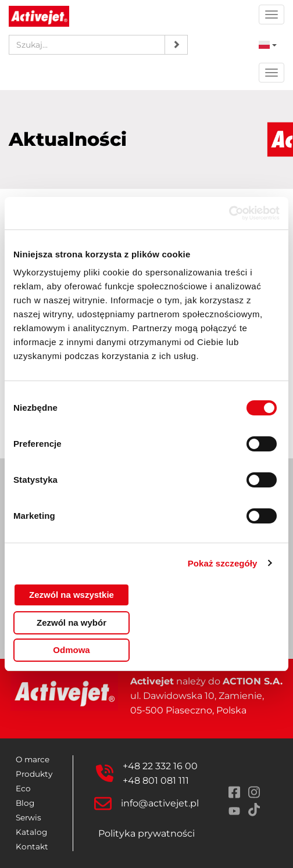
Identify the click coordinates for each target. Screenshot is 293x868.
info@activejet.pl (160, 803)
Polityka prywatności (146, 833)
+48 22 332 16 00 (160, 766)
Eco (23, 788)
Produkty (34, 774)
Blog (25, 803)
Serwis (28, 817)
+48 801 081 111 (156, 781)
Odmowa (71, 650)
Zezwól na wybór (72, 623)
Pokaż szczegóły (223, 563)
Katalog (31, 832)
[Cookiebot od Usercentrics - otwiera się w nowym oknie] (229, 213)
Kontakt (32, 847)
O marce (33, 759)
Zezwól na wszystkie (72, 595)
